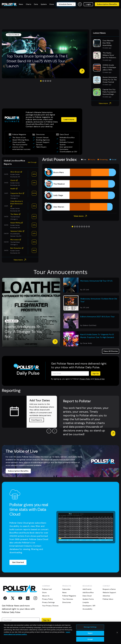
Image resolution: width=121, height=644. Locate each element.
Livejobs (86, 602)
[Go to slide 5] (50, 81)
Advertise (106, 596)
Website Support (109, 592)
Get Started (18, 562)
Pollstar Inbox (108, 599)
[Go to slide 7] (87, 227)
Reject (90, 641)
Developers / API (89, 606)
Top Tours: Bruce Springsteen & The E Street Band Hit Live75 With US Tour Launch (37, 61)
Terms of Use (99, 379)
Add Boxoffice (88, 592)
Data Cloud (87, 596)
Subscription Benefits (107, 4)
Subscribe (66, 589)
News (64, 592)
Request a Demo (109, 589)
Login (88, 4)
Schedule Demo (66, 4)
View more (105, 103)
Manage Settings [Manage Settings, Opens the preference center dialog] (90, 635)
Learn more (69, 119)
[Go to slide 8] (89, 227)
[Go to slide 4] (48, 81)
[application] (81, 190)
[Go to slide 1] (41, 81)
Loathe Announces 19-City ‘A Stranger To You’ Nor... (24, 332)
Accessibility (87, 609)
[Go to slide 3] (46, 81)
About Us (46, 596)
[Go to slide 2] (43, 81)
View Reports (37, 420)
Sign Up (96, 373)
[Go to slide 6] (84, 227)
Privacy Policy (85, 379)
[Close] (117, 641)
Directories (67, 602)
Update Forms (88, 599)
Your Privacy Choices (50, 606)
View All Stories (111, 351)
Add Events (87, 589)
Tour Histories (68, 599)
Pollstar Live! (47, 589)
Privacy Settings (48, 602)
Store (44, 592)
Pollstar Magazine (69, 596)
